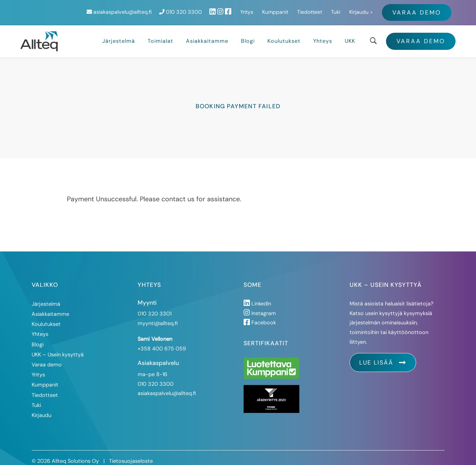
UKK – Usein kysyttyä (58, 347)
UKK (350, 34)
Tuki (414, 9)
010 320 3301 (155, 307)
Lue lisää (383, 355)
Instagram (260, 306)
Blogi (248, 34)
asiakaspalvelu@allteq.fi (198, 9)
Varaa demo (421, 34)
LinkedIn (257, 296)
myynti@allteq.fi (158, 316)
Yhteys (323, 34)
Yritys (325, 9)
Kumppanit (354, 9)
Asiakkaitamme (207, 34)
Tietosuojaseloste (131, 454)
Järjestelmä (119, 34)
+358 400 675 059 (162, 341)
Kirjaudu (437, 9)
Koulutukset (284, 34)
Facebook (260, 315)
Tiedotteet (388, 9)
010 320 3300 (259, 9)
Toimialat (160, 34)
